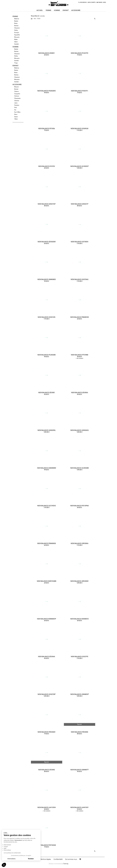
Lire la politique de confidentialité (12, 853)
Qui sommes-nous (71, 859)
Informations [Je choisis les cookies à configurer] (11, 859)
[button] (4, 865)
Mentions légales (46, 859)
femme (49, 10)
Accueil (43, 16)
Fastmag (66, 864)
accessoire (76, 10)
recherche (82, 2)
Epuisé (79, 724)
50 (32, 19)
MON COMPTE (90, 2)
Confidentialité (58, 859)
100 (35, 19)
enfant (66, 10)
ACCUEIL (40, 10)
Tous (39, 19)
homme (57, 10)
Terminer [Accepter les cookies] (31, 859)
